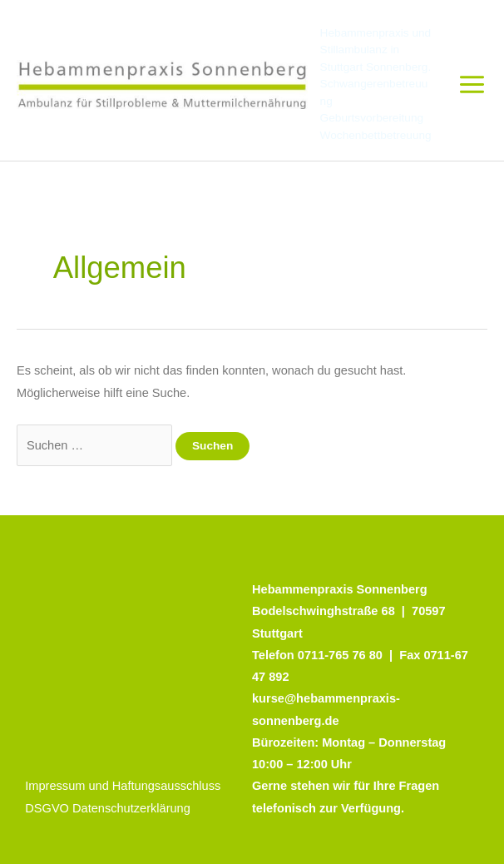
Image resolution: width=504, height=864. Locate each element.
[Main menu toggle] (472, 84)
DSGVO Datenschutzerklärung (108, 808)
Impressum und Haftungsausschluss (123, 786)
